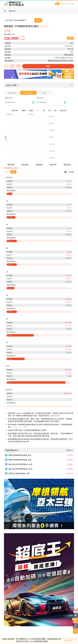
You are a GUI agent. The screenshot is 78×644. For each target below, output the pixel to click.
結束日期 (40, 98)
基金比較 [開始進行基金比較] (75, 620)
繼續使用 (68, 640)
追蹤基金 (75, 626)
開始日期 (8, 98)
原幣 (13, 172)
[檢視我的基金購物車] (75, 615)
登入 (57, 4)
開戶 (64, 4)
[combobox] (23, 20)
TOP (75, 631)
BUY (48, 66)
